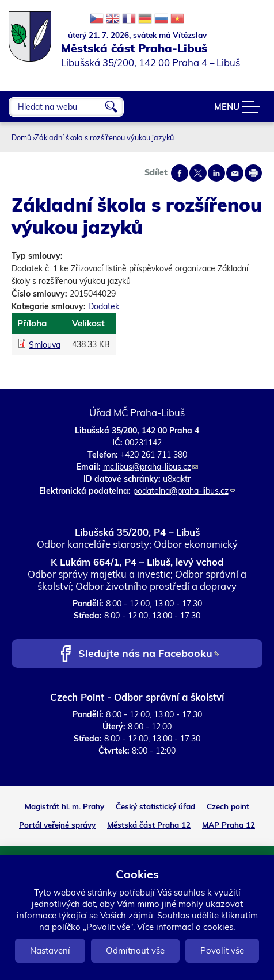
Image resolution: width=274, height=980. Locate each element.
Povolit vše (222, 950)
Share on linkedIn (216, 173)
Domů (21, 137)
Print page (253, 173)
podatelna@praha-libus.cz (184, 491)
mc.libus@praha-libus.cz (151, 467)
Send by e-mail (235, 173)
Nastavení (50, 950)
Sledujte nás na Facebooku (149, 654)
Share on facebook (180, 173)
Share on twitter (198, 173)
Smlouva (45, 345)
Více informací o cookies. (186, 927)
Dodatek (104, 306)
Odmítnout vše (135, 950)
